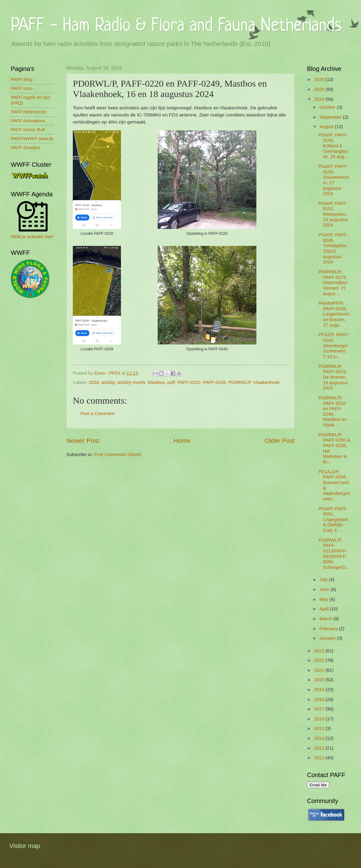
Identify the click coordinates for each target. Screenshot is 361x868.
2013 (320, 748)
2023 (320, 651)
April (325, 609)
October (328, 107)
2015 (320, 728)
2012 (320, 758)
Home (182, 440)
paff (171, 382)
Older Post (280, 440)
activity (108, 382)
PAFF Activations (28, 121)
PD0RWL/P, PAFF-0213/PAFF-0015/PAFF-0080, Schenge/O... (334, 554)
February (329, 629)
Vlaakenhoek (266, 382)
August (327, 127)
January (328, 638)
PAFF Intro (22, 88)
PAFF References (29, 112)
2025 (320, 89)
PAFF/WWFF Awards (32, 139)
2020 (320, 680)
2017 (320, 709)
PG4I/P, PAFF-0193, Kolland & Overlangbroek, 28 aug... (333, 146)
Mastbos (156, 382)
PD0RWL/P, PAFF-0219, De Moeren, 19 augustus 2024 (333, 377)
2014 (320, 738)
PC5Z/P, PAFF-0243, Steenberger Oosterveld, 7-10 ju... (334, 346)
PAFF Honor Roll (28, 130)
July (324, 580)
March (326, 619)
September (331, 117)
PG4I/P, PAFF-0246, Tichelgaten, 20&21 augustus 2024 (333, 248)
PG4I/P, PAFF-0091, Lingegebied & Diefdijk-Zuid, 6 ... (333, 520)
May (324, 599)
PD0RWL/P (240, 382)
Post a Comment (98, 414)
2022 (320, 660)
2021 (320, 670)
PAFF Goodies (25, 148)
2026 (320, 79)
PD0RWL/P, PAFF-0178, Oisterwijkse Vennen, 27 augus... (333, 283)
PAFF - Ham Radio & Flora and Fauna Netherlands (176, 26)
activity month (131, 382)
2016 (320, 719)
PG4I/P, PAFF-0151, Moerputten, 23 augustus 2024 (333, 214)
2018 (320, 699)
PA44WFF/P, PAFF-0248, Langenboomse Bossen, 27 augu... (334, 314)
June (325, 589)
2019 (320, 690)
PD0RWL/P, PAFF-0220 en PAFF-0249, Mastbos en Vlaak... (332, 411)
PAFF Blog (22, 79)
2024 (94, 382)
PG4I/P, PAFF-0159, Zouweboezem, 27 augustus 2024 (334, 180)
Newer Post (83, 440)
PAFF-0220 (189, 382)
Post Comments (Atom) (118, 454)
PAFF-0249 (214, 382)
